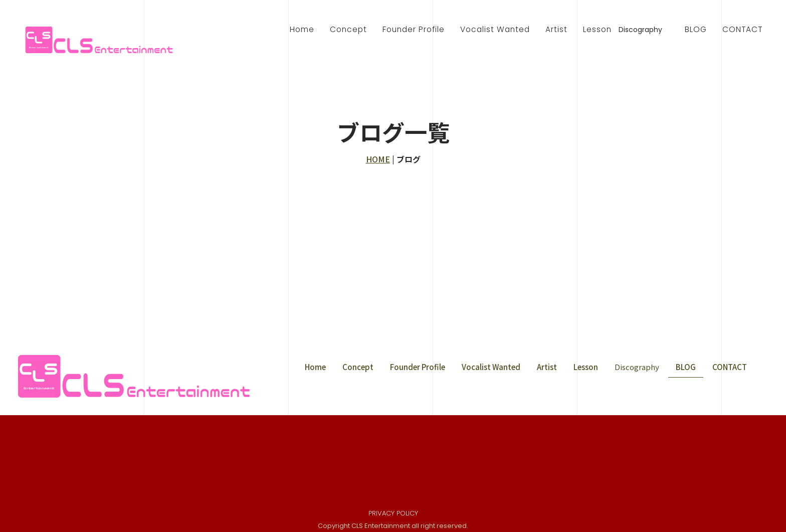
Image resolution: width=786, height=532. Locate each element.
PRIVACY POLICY (393, 514)
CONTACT (742, 29)
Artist (556, 29)
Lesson (597, 29)
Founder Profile (414, 29)
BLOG (696, 29)
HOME (378, 159)
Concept (348, 29)
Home (302, 29)
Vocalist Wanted (495, 29)
